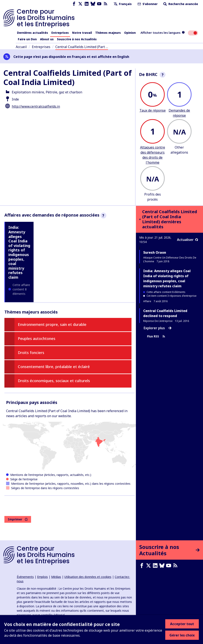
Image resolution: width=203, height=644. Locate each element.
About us (47, 39)
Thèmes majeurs (108, 33)
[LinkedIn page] (87, 4)
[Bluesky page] (93, 4)
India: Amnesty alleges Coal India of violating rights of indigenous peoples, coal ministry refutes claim (19, 252)
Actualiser (187, 240)
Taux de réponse (153, 110)
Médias (56, 577)
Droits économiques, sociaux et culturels (54, 381)
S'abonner (147, 4)
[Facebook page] (74, 4)
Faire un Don (27, 39)
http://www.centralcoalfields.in (36, 106)
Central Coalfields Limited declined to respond (165, 313)
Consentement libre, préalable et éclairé (54, 367)
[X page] (80, 4)
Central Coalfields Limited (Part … (82, 47)
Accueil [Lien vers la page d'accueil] (21, 47)
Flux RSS (156, 336)
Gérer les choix (182, 635)
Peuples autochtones (37, 338)
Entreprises (60, 33)
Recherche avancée (180, 4)
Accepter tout (182, 624)
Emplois (42, 577)
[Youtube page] (99, 4)
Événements (25, 577)
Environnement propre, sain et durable (52, 324)
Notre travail (82, 33)
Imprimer (18, 519)
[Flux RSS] (105, 4)
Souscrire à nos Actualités (77, 39)
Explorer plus (158, 328)
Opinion (130, 33)
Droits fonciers (31, 353)
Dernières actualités (33, 33)
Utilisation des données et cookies (88, 577)
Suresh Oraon (155, 252)
